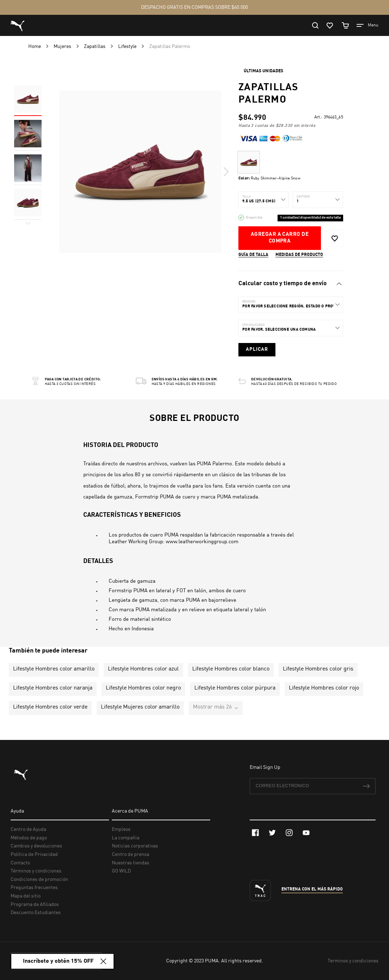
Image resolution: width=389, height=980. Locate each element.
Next (226, 172)
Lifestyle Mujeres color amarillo (140, 707)
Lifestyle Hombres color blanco (231, 669)
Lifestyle (128, 47)
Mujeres (63, 47)
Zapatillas (95, 47)
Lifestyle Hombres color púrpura (235, 688)
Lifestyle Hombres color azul (143, 669)
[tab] (291, 284)
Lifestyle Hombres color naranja (53, 688)
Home (35, 47)
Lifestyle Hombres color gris (318, 669)
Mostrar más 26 (212, 707)
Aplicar (257, 349)
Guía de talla (253, 255)
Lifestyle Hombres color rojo (324, 688)
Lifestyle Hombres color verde (50, 707)
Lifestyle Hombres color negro (143, 688)
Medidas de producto (299, 255)
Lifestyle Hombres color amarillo (54, 669)
